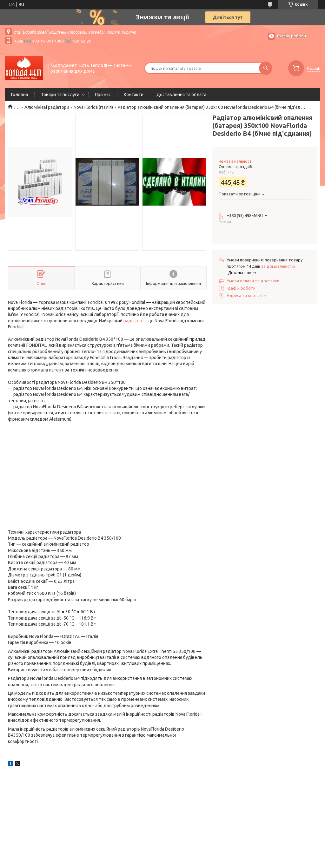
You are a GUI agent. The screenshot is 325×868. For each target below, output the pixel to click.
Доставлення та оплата (181, 95)
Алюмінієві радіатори (47, 107)
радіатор (133, 321)
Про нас (103, 95)
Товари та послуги (60, 95)
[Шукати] (266, 68)
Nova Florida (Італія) (93, 107)
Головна (20, 95)
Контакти (134, 95)
